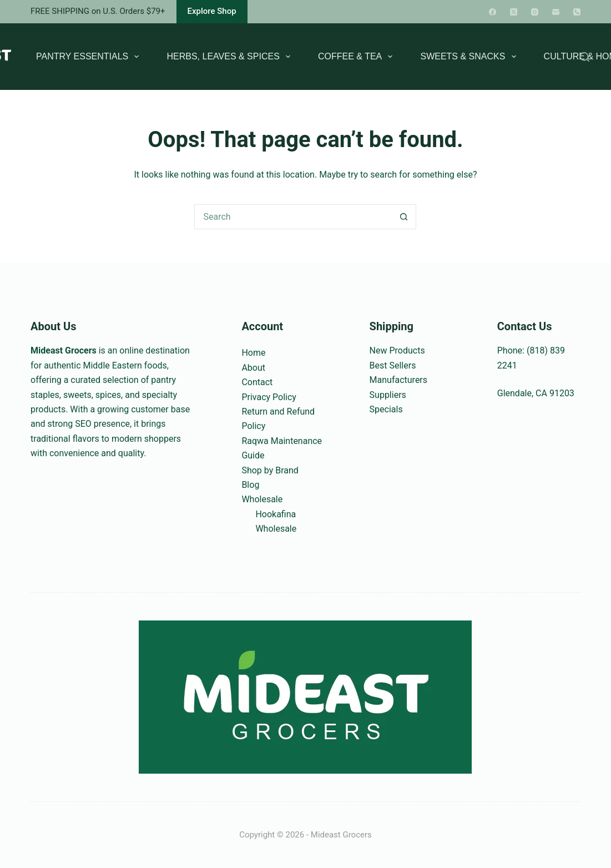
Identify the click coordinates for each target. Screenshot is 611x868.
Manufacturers (398, 380)
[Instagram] (535, 12)
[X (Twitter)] (514, 12)
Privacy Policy (269, 397)
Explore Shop (212, 11)
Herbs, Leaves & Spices (231, 57)
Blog (250, 485)
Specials (386, 409)
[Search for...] (293, 217)
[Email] (556, 12)
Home (253, 353)
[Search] (585, 57)
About (253, 368)
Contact (257, 382)
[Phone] (577, 12)
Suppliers (388, 395)
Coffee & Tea (357, 57)
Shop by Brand (270, 470)
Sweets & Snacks (470, 57)
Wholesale (262, 499)
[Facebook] (493, 12)
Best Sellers (393, 365)
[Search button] (404, 217)
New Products (397, 350)
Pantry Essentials (90, 57)
